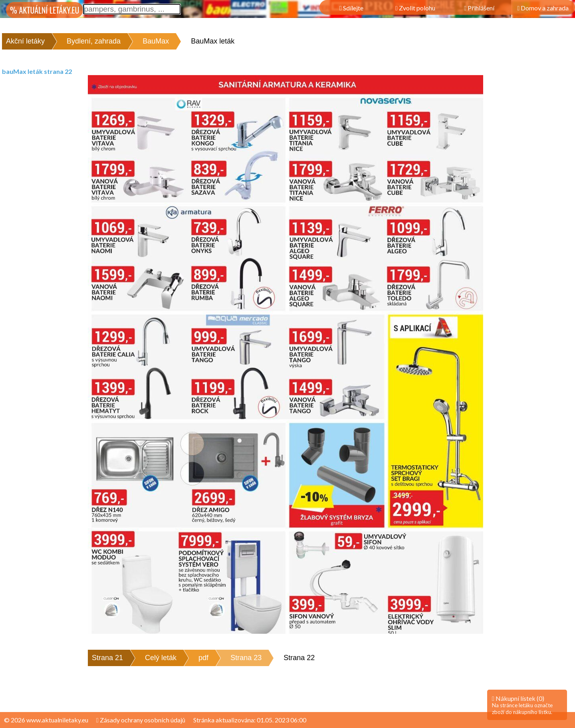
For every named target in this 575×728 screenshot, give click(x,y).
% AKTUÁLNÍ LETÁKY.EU (45, 10)
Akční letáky (25, 41)
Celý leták (161, 658)
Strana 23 (246, 658)
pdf (203, 658)
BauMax (156, 41)
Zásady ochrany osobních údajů (141, 720)
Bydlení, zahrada (94, 41)
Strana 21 (107, 658)
